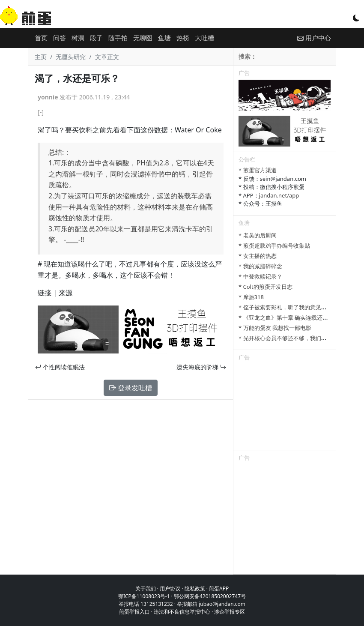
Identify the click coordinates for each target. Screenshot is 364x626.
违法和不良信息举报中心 (182, 612)
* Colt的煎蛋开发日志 (266, 287)
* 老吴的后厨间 (258, 235)
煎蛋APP (219, 589)
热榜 (183, 38)
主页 (41, 57)
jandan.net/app (279, 195)
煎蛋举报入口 (134, 612)
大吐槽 (204, 38)
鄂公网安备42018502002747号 (210, 596)
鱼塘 (164, 38)
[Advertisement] (285, 407)
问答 (60, 38)
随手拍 (118, 38)
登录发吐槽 (131, 388)
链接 (45, 293)
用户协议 (170, 589)
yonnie (48, 97)
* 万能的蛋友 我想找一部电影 (275, 328)
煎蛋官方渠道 (260, 170)
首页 (41, 38)
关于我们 (146, 589)
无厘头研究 (71, 57)
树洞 (78, 38)
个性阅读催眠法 (60, 367)
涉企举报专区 (230, 612)
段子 (96, 38)
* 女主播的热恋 (258, 256)
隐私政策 (195, 589)
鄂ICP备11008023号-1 (144, 596)
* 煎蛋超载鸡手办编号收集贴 (274, 246)
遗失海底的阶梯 (201, 367)
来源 (66, 293)
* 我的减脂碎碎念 (260, 266)
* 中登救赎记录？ (260, 276)
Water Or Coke (198, 130)
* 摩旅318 (251, 297)
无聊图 (143, 38)
